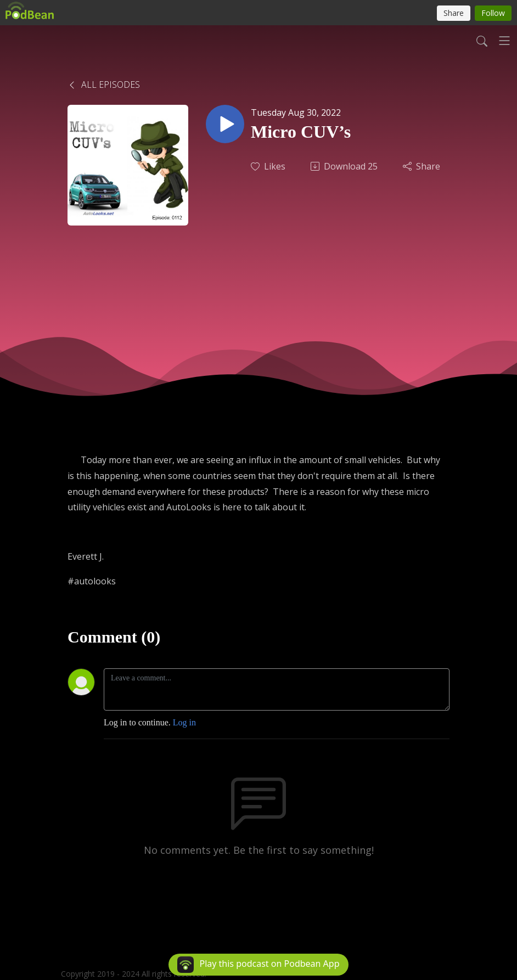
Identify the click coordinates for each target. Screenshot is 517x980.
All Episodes (104, 85)
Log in (184, 722)
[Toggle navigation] (504, 41)
